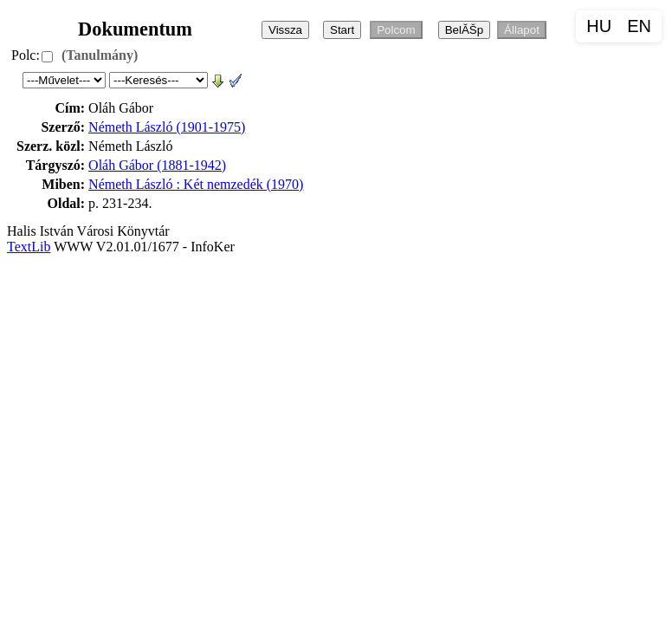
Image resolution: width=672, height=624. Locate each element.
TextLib (29, 247)
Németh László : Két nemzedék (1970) (196, 184)
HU (599, 26)
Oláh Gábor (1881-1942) (157, 165)
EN (639, 26)
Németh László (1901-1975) (167, 127)
